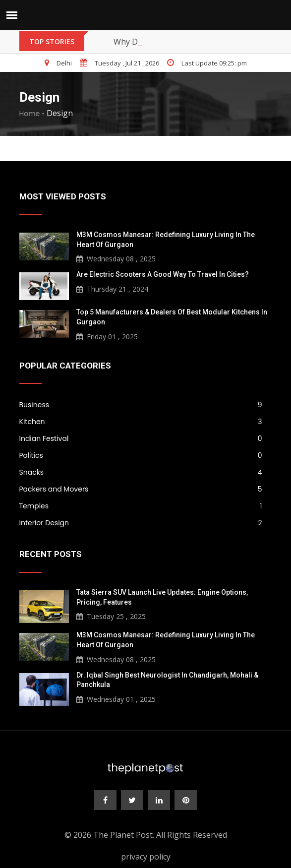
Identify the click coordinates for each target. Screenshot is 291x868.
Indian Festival (141, 438)
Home (30, 114)
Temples (141, 506)
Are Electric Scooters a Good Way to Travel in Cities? (163, 274)
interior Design (141, 523)
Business (141, 405)
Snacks (141, 472)
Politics (141, 455)
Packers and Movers (141, 489)
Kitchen (141, 422)
